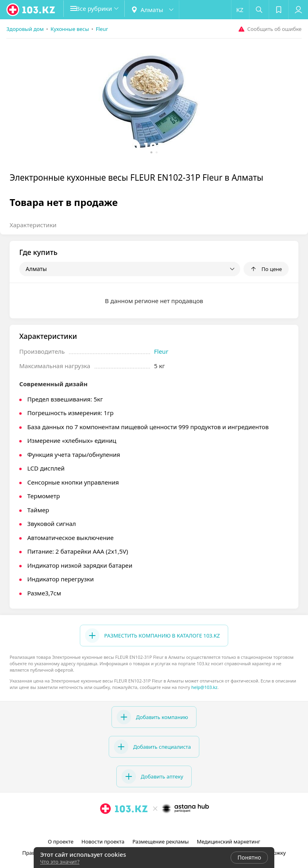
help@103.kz (204, 687)
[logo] (31, 10)
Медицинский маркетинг (229, 842)
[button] (100, 10)
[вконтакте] (166, 826)
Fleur (161, 351)
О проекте (61, 842)
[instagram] (144, 826)
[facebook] (155, 826)
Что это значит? (60, 862)
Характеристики (33, 225)
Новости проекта (103, 842)
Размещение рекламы (160, 842)
